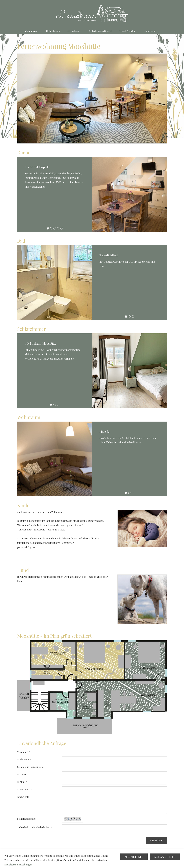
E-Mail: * (22, 782)
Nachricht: (23, 797)
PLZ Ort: (22, 774)
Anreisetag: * (24, 789)
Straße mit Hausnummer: (31, 767)
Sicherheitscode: (26, 819)
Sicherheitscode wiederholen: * (35, 827)
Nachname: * (24, 759)
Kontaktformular (92, 860)
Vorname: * (23, 752)
